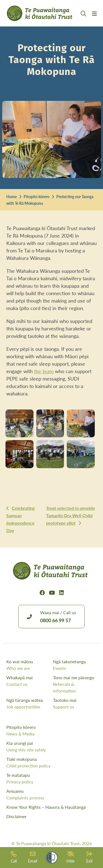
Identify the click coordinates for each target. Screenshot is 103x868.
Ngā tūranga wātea (28, 703)
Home (12, 196)
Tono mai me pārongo (75, 684)
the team (44, 371)
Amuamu (52, 794)
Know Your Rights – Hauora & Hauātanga (46, 807)
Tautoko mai (75, 703)
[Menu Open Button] (94, 20)
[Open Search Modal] (83, 20)
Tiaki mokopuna (52, 762)
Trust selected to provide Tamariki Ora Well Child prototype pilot (71, 515)
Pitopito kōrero (37, 196)
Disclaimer (16, 816)
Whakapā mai (28, 681)
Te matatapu (52, 778)
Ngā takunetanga (75, 665)
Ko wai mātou (28, 665)
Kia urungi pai (52, 746)
